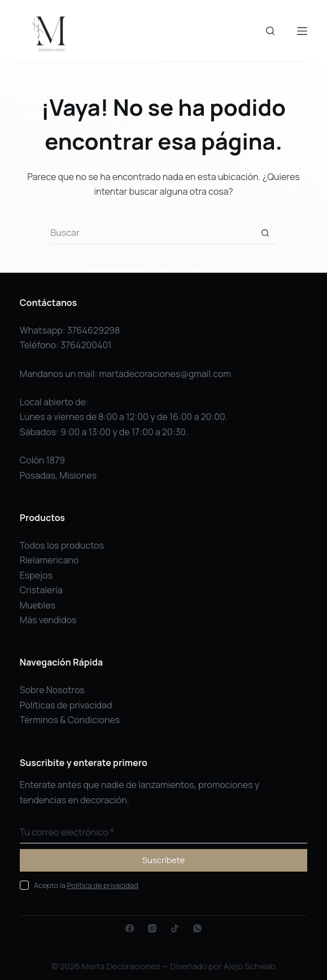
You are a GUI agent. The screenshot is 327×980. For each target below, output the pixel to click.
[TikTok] (175, 928)
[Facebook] (130, 928)
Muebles (38, 605)
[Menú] (302, 31)
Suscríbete (163, 860)
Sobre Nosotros (52, 690)
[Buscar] (270, 31)
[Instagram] (152, 928)
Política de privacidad (103, 885)
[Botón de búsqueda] (265, 233)
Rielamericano (49, 560)
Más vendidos (48, 620)
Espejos (36, 575)
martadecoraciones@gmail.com (165, 374)
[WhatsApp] (197, 928)
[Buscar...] (152, 233)
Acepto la (86, 885)
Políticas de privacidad (66, 705)
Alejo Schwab (250, 966)
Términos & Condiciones (70, 720)
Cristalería (41, 590)
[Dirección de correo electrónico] (164, 832)
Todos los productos (62, 545)
